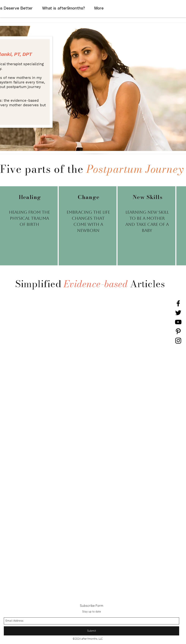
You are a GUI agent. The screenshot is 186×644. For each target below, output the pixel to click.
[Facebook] (178, 303)
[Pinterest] (178, 331)
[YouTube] (178, 322)
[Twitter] (178, 313)
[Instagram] (178, 341)
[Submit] (91, 631)
